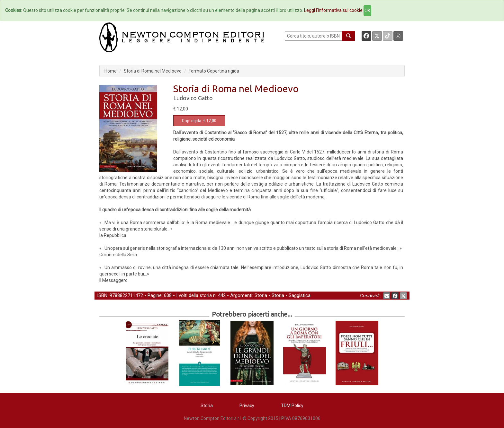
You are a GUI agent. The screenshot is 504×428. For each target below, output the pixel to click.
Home (111, 71)
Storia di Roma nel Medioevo (153, 71)
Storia (261, 295)
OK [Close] (367, 11)
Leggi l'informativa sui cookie (333, 10)
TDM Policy (292, 406)
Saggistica (300, 295)
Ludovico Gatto (193, 98)
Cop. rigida (192, 121)
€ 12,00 (199, 121)
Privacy (247, 406)
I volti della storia (194, 295)
